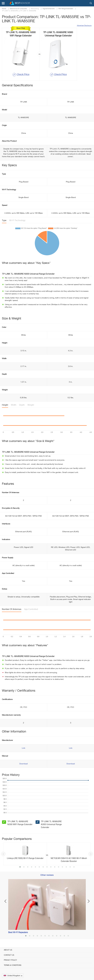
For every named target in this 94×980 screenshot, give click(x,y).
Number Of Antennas (12, 609)
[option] (47, 854)
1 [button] (20, 867)
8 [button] (47, 867)
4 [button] (32, 867)
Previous (3, 854)
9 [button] (51, 867)
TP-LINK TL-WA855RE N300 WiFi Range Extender (20, 823)
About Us (8, 950)
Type (4, 221)
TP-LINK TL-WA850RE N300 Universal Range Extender (51, 825)
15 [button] (74, 867)
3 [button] (28, 867)
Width (14, 405)
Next (91, 854)
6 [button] (39, 867)
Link (23, 748)
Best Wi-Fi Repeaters (18, 933)
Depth (22, 405)
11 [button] (59, 867)
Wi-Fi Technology (17, 221)
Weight (31, 405)
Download (23, 764)
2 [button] (24, 867)
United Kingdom (13, 976)
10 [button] (55, 867)
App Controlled (31, 609)
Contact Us (9, 955)
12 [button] (62, 867)
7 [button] (43, 867)
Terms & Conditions (13, 965)
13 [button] (66, 867)
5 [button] (35, 867)
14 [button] (70, 867)
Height (5, 405)
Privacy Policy (10, 960)
